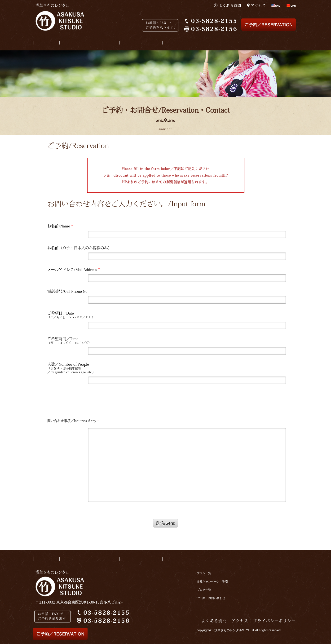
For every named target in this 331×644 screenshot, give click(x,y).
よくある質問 (214, 621)
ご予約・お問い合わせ (211, 598)
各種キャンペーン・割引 (212, 582)
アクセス (240, 621)
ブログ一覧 (204, 590)
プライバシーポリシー (274, 621)
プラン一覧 (204, 573)
